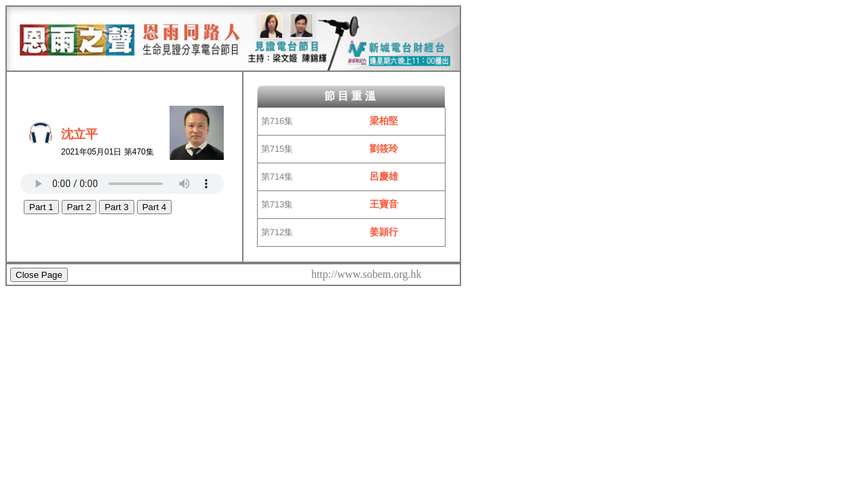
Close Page (39, 275)
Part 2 (79, 207)
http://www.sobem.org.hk (367, 274)
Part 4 (155, 207)
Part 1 (41, 207)
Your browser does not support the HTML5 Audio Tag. (122, 184)
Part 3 (117, 207)
